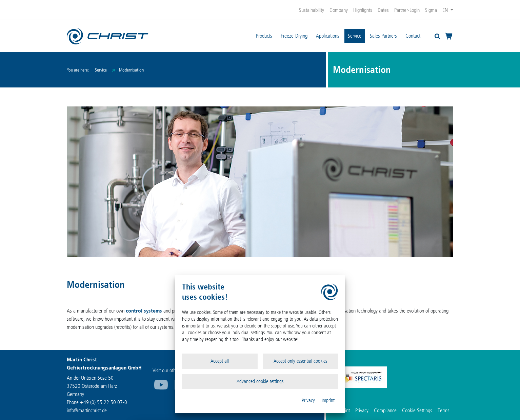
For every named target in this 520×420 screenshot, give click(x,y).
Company (339, 10)
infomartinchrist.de (87, 410)
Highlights (363, 10)
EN (446, 10)
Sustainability (312, 10)
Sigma (431, 10)
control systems (144, 311)
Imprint (328, 400)
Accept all (220, 361)
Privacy (308, 400)
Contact (413, 36)
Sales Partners (383, 36)
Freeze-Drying (294, 36)
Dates (383, 10)
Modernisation (131, 70)
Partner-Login (407, 10)
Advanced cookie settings (260, 381)
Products (264, 36)
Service (355, 36)
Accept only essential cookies (300, 361)
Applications (328, 36)
